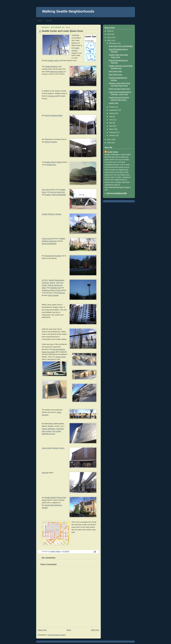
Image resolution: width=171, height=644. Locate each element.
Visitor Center (61, 357)
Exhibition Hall (55, 288)
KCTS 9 (45, 280)
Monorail (61, 293)
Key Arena (46, 190)
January (112, 135)
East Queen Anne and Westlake (121, 46)
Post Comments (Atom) (57, 635)
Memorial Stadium (57, 72)
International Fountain (53, 256)
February (113, 132)
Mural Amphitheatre (49, 244)
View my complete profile (117, 193)
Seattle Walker (113, 152)
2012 (109, 41)
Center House (47, 239)
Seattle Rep (51, 165)
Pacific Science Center (75, 51)
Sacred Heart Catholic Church (53, 448)
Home (40, 20)
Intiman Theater (50, 142)
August (112, 113)
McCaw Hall (53, 96)
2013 (109, 37)
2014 (109, 34)
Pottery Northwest (48, 429)
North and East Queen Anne (119, 89)
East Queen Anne (115, 71)
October (112, 107)
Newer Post (42, 630)
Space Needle (53, 295)
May (111, 123)
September (114, 110)
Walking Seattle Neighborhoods (68, 11)
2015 (109, 31)
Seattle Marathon (52, 67)
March (112, 129)
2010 (109, 143)
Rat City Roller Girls (58, 192)
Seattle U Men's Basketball (55, 195)
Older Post (95, 630)
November (113, 43)
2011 (109, 139)
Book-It (53, 283)
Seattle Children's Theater (51, 214)
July (111, 117)
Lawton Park (114, 103)
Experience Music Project (52, 290)
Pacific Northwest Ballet (53, 115)
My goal (49, 20)
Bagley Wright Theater (54, 162)
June (111, 120)
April (111, 126)
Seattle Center (53, 61)
